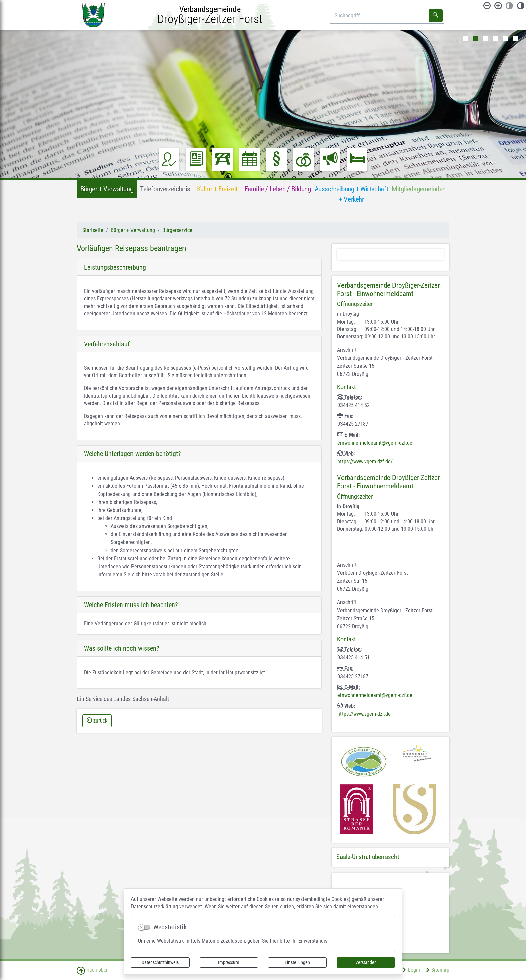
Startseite (93, 230)
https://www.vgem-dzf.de (364, 714)
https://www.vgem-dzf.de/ (365, 462)
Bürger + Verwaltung (133, 230)
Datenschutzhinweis (160, 962)
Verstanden (366, 962)
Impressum (229, 962)
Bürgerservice (177, 230)
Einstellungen (297, 962)
